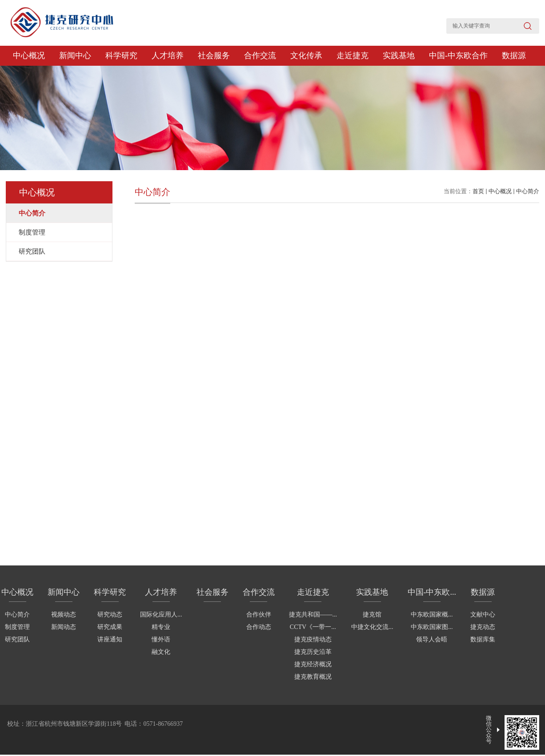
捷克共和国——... (313, 615)
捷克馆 (372, 615)
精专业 (161, 627)
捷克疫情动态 (313, 639)
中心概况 (29, 56)
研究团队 (17, 639)
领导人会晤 (432, 639)
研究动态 (110, 615)
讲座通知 (110, 639)
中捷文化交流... (372, 627)
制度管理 (17, 627)
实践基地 (399, 56)
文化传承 (306, 56)
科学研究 (121, 56)
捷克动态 (483, 627)
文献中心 (483, 615)
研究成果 (110, 627)
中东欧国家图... (432, 627)
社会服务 (214, 56)
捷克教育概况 (313, 677)
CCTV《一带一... (313, 627)
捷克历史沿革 (313, 652)
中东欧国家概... (432, 615)
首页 (478, 191)
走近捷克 (353, 56)
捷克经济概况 (313, 664)
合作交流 (260, 56)
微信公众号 (489, 730)
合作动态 (259, 627)
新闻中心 (75, 56)
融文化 (161, 652)
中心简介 (528, 191)
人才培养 (168, 56)
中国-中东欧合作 (458, 56)
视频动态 (64, 615)
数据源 (514, 56)
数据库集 (483, 639)
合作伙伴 (259, 615)
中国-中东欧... (432, 592)
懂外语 (161, 639)
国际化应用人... (161, 615)
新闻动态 (64, 627)
